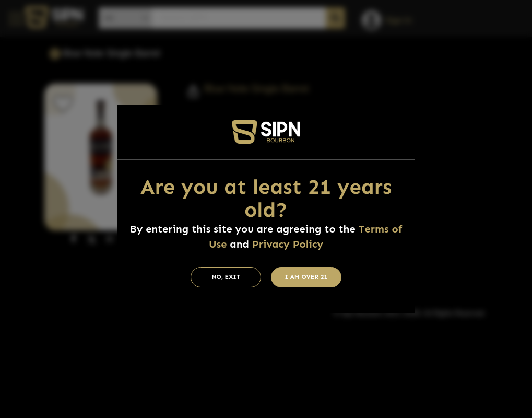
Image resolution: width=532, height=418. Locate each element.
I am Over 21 (306, 277)
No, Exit (226, 277)
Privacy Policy (288, 244)
